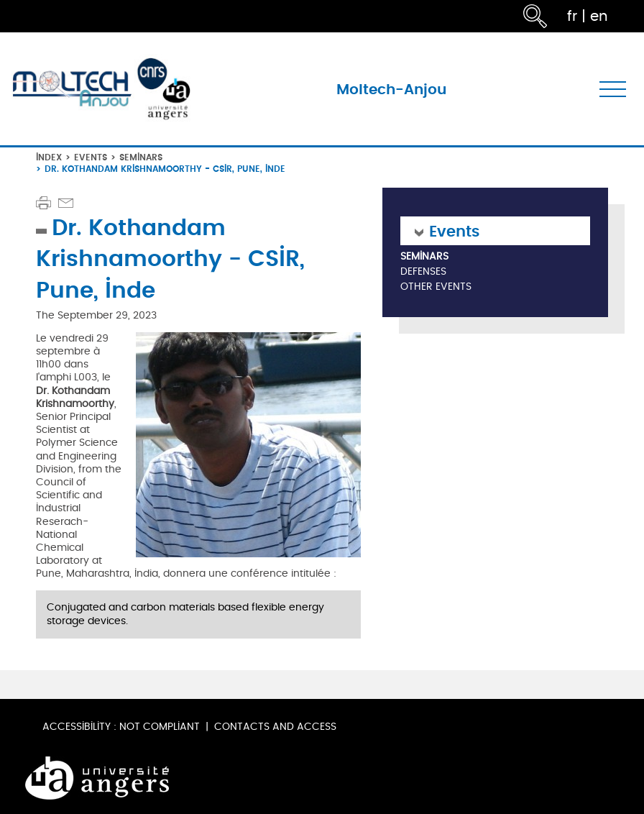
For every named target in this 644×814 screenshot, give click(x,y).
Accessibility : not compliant (121, 727)
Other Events (436, 287)
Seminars (141, 157)
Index (49, 157)
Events (91, 157)
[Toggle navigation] (613, 89)
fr (572, 16)
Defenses (423, 272)
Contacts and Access (275, 727)
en (599, 16)
